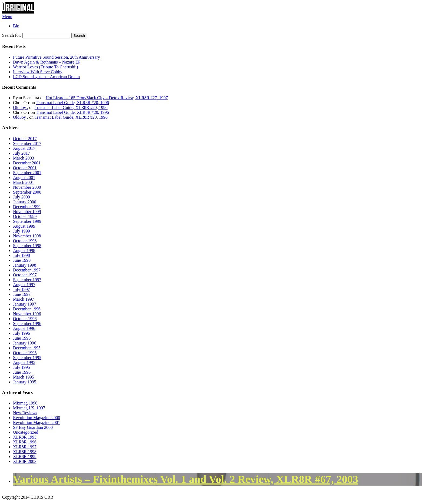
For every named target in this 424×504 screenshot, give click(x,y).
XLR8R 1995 (25, 437)
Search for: (12, 35)
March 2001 (24, 182)
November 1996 (27, 314)
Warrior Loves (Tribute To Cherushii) (45, 67)
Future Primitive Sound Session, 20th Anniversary (57, 57)
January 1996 (25, 343)
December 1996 (27, 309)
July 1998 (21, 255)
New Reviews (25, 413)
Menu (7, 17)
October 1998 (25, 241)
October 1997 (25, 275)
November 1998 (27, 236)
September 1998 (27, 246)
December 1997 (27, 270)
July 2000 (21, 197)
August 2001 (24, 178)
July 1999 (21, 231)
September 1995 (27, 358)
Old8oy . (21, 107)
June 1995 (22, 372)
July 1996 (21, 333)
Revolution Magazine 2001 (37, 422)
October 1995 (25, 353)
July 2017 (21, 153)
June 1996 (22, 338)
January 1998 (25, 265)
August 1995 (24, 362)
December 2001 (27, 163)
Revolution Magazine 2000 (37, 418)
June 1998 (22, 260)
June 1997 (22, 294)
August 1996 (24, 328)
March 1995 (24, 377)
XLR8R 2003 (25, 461)
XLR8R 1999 (25, 457)
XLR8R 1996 (25, 442)
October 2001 (25, 168)
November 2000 (27, 187)
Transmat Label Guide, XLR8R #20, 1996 (72, 103)
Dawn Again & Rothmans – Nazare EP (47, 62)
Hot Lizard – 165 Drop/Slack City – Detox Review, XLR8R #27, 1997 (107, 98)
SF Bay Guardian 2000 (33, 427)
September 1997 (27, 280)
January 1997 (25, 304)
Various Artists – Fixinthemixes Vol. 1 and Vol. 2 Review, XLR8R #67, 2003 (186, 479)
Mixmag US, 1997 (29, 408)
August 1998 (24, 251)
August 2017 (24, 148)
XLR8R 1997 (25, 447)
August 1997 (24, 285)
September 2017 (27, 143)
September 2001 (27, 173)
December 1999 (27, 207)
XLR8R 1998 (25, 452)
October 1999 (25, 216)
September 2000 (27, 192)
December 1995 (27, 348)
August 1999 (24, 226)
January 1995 (25, 382)
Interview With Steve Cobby (38, 72)
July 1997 (21, 289)
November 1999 (27, 212)
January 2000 (25, 202)
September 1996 (27, 324)
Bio (16, 26)
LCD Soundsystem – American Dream (46, 77)
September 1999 (27, 221)
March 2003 (24, 158)
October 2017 (25, 139)
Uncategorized (26, 432)
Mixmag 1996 (25, 403)
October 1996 (25, 319)
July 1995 (21, 367)
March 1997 (24, 299)
